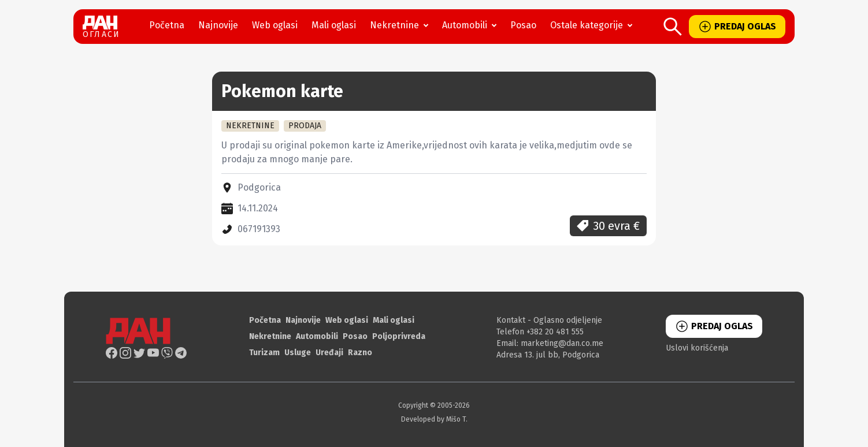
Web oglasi (275, 25)
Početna (167, 25)
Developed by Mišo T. (434, 419)
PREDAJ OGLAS (737, 27)
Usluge (298, 353)
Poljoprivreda (399, 336)
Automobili (472, 25)
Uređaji (329, 353)
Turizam (264, 353)
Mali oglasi (334, 25)
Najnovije (218, 25)
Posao (523, 25)
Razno (360, 353)
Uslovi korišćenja (697, 348)
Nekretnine (401, 25)
